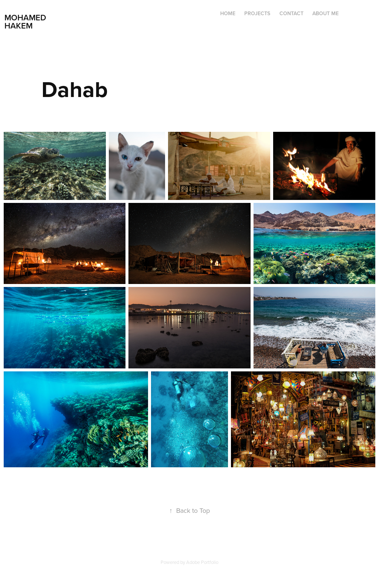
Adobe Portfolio (202, 562)
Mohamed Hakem (26, 21)
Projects (257, 13)
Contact (291, 13)
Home (228, 13)
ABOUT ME (326, 13)
